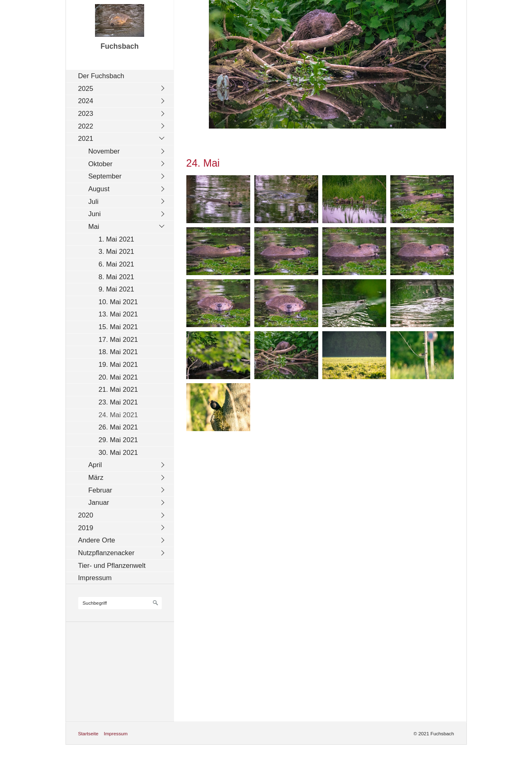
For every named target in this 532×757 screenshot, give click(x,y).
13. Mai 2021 (118, 314)
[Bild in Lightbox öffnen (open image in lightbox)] (218, 199)
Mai (94, 227)
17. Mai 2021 (118, 340)
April (95, 465)
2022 (86, 126)
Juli (94, 202)
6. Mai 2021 (117, 264)
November (104, 151)
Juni (95, 214)
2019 (86, 528)
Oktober (101, 164)
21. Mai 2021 (118, 390)
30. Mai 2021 (118, 453)
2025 (86, 89)
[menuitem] (122, 76)
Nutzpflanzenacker (106, 553)
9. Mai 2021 (117, 289)
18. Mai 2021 (118, 352)
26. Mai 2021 (118, 427)
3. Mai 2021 (117, 252)
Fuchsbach (119, 46)
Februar (100, 490)
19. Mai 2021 (118, 365)
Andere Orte (97, 540)
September (105, 176)
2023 (86, 114)
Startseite (88, 733)
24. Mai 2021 (118, 415)
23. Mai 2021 (118, 402)
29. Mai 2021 (118, 440)
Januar (99, 503)
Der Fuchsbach (101, 76)
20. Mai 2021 (118, 377)
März (96, 478)
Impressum (95, 578)
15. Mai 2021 (118, 327)
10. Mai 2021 (118, 302)
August (99, 189)
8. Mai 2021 (117, 277)
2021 (86, 139)
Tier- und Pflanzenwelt (112, 566)
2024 (86, 101)
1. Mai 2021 (117, 239)
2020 (86, 515)
